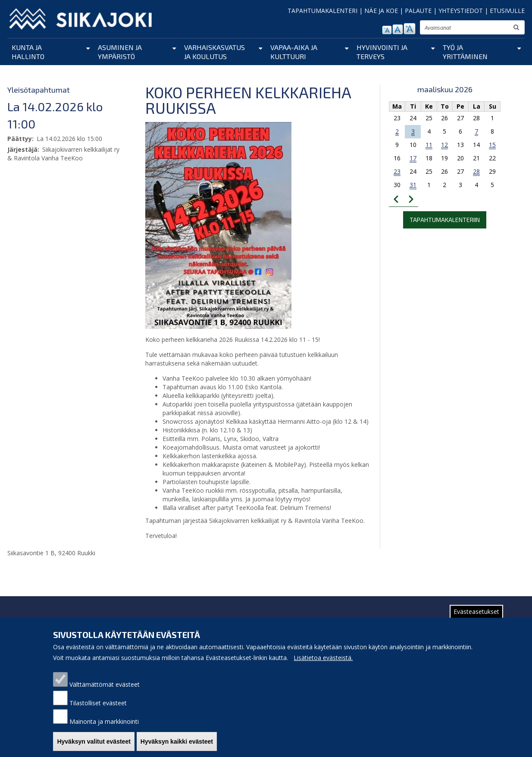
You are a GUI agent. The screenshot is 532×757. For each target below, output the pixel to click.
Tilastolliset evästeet (98, 709)
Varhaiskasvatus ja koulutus (214, 52)
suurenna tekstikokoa (410, 29)
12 (444, 145)
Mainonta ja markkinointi (104, 728)
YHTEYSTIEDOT (461, 11)
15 (492, 145)
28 (476, 171)
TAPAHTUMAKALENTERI (322, 11)
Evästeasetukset (476, 618)
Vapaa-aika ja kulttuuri (294, 52)
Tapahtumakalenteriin (445, 220)
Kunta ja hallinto (28, 52)
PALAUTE (418, 11)
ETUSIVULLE (507, 11)
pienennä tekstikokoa (387, 30)
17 (413, 158)
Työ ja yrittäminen (465, 52)
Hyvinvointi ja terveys (382, 52)
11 (429, 145)
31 (413, 185)
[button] (218, 225)
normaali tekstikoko (398, 29)
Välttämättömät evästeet (105, 691)
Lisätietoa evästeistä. (323, 664)
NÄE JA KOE (381, 11)
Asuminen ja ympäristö (120, 52)
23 (397, 171)
